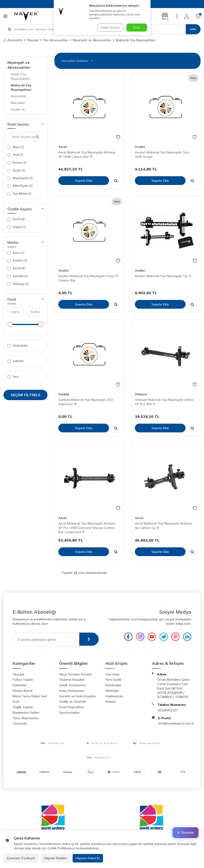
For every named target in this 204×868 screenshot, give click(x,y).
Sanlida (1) (18, 276)
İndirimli (15, 361)
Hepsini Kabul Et (88, 858)
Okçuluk (33, 40)
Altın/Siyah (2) (20, 186)
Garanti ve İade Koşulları (78, 696)
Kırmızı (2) (17, 163)
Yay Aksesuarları (56, 40)
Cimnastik (20, 723)
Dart (16, 701)
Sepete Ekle (84, 181)
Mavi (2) (16, 147)
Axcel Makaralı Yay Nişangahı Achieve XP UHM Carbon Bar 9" (87, 154)
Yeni (13, 377)
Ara (193, 29)
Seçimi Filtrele (25, 395)
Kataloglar (114, 685)
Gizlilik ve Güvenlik (72, 701)
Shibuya (141, 394)
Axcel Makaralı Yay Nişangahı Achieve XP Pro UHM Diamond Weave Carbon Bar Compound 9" (87, 528)
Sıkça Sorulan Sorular (75, 674)
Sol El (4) (16, 219)
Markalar (112, 691)
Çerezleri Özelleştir (21, 858)
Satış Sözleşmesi (72, 691)
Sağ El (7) (17, 227)
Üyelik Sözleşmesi (72, 685)
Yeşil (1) (15, 155)
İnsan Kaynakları (71, 707)
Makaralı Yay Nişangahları (21, 87)
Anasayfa (13, 40)
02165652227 (168, 710)
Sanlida (64, 394)
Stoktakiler (18, 346)
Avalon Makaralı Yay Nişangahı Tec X (163, 276)
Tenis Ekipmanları (26, 718)
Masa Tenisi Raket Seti (30, 696)
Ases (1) (16, 253)
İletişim (111, 701)
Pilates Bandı (23, 691)
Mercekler (18, 103)
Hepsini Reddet (55, 858)
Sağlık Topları (23, 707)
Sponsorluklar (69, 713)
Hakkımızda (114, 696)
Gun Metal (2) (19, 194)
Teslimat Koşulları (72, 680)
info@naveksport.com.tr (176, 723)
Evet (137, 27)
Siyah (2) (16, 170)
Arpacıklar (18, 96)
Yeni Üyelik (114, 680)
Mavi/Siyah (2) (20, 178)
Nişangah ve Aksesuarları (92, 40)
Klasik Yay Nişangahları (20, 76)
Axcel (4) (16, 268)
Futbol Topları (23, 680)
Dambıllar (20, 685)
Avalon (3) (17, 260)
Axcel (62, 147)
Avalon (140, 147)
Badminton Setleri (26, 713)
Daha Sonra (110, 27)
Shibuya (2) (18, 284)
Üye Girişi (112, 674)
